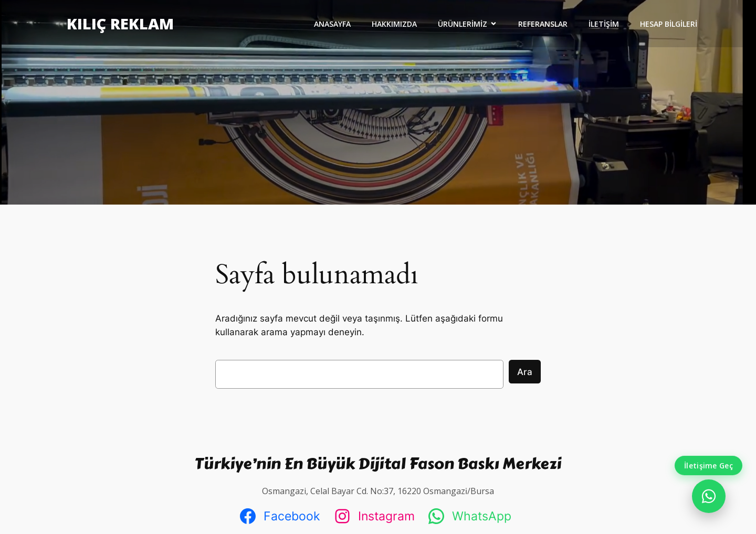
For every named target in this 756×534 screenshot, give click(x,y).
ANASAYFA (332, 24)
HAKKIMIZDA (394, 24)
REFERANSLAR (543, 24)
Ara (525, 372)
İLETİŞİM (604, 24)
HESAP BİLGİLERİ (669, 24)
